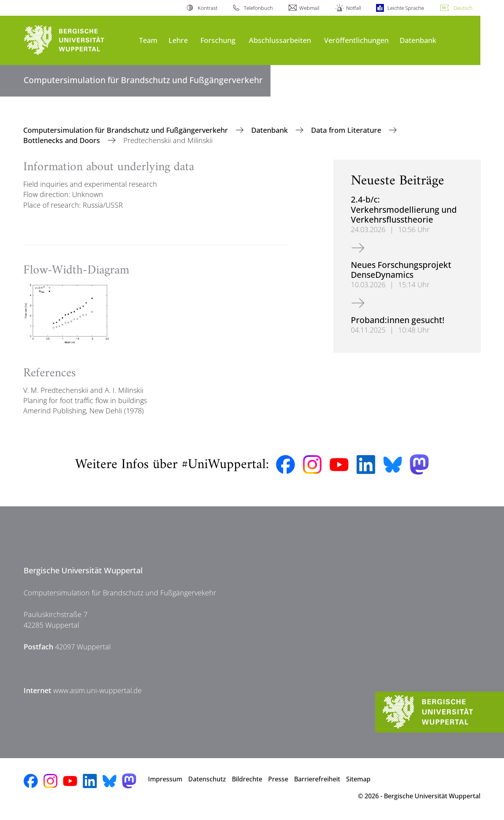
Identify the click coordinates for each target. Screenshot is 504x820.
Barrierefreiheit (317, 779)
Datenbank (418, 40)
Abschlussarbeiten (280, 40)
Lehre (178, 40)
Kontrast (208, 8)
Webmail (309, 8)
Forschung (218, 40)
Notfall (354, 8)
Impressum (165, 779)
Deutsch (463, 8)
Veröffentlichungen (356, 40)
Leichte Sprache (406, 8)
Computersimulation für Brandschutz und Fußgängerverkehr (127, 130)
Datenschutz (207, 779)
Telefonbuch (258, 8)
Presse (278, 779)
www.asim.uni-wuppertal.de (97, 690)
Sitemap (358, 779)
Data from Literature (347, 130)
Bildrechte (247, 779)
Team (148, 40)
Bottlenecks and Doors (63, 140)
